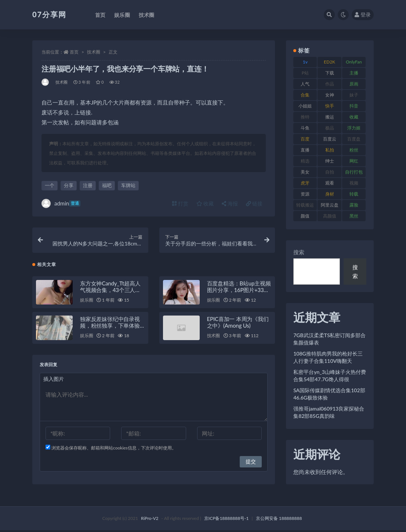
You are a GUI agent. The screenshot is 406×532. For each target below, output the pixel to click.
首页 (74, 52)
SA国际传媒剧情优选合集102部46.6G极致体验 (329, 394)
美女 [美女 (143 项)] (305, 172)
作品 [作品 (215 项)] (330, 84)
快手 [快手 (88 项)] (330, 106)
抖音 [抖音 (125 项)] (354, 106)
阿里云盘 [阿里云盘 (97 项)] (330, 205)
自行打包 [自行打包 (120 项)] (354, 172)
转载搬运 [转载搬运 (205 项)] (305, 205)
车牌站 (128, 185)
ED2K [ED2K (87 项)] (329, 62)
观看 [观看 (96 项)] (330, 183)
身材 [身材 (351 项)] (330, 194)
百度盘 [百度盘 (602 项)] (354, 139)
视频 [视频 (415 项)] (354, 183)
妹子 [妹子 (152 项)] (354, 95)
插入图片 (54, 381)
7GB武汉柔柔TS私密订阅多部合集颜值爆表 (329, 339)
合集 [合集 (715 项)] (305, 95)
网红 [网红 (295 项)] (354, 161)
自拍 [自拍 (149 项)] (330, 172)
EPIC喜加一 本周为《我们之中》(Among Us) (238, 324)
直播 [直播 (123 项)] (305, 150)
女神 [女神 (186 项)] (330, 95)
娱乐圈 (86, 302)
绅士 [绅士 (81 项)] (330, 161)
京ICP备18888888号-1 (226, 520)
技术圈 (94, 52)
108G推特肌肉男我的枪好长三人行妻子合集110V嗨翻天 (328, 357)
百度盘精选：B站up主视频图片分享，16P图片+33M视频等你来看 (239, 292)
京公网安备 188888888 (279, 520)
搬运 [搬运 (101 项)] (330, 117)
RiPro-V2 (150, 520)
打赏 (180, 203)
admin (61, 203)
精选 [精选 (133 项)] (305, 161)
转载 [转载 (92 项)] (354, 194)
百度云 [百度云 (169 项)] (330, 139)
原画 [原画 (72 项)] (354, 84)
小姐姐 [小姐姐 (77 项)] (305, 106)
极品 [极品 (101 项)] (330, 128)
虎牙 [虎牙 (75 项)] (305, 183)
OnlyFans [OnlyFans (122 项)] (354, 63)
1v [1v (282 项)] (305, 62)
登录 (363, 14)
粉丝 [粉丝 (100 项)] (354, 150)
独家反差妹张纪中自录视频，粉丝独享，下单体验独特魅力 (110, 327)
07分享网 (49, 14)
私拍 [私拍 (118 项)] (330, 150)
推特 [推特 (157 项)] (305, 117)
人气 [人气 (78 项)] (305, 84)
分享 (69, 185)
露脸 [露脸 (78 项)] (354, 205)
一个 (50, 185)
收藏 (205, 203)
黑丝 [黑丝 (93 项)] (354, 216)
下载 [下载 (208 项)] (330, 73)
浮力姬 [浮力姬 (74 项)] (354, 128)
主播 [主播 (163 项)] (354, 73)
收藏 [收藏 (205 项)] (354, 117)
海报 (230, 203)
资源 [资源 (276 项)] (305, 194)
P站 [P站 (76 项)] (305, 73)
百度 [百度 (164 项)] (305, 139)
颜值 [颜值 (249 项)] (305, 216)
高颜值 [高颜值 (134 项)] (330, 216)
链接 (254, 203)
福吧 (107, 185)
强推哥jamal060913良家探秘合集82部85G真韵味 (329, 412)
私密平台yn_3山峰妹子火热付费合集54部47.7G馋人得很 (330, 376)
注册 (88, 185)
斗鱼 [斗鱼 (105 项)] (305, 128)
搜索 (299, 252)
